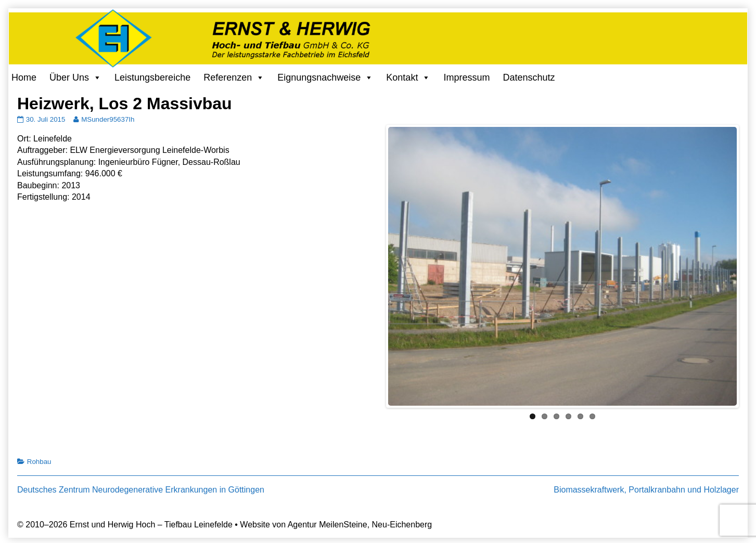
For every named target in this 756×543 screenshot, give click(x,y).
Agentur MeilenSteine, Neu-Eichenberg (360, 525)
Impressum (466, 77)
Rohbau (39, 462)
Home (24, 77)
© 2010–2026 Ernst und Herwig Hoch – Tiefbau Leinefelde (125, 525)
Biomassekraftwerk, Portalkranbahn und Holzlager (646, 490)
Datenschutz (529, 77)
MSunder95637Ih (107, 119)
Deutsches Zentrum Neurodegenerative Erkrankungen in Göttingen (141, 490)
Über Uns (69, 77)
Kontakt (402, 77)
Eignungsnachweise (319, 77)
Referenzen (228, 77)
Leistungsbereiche (152, 77)
